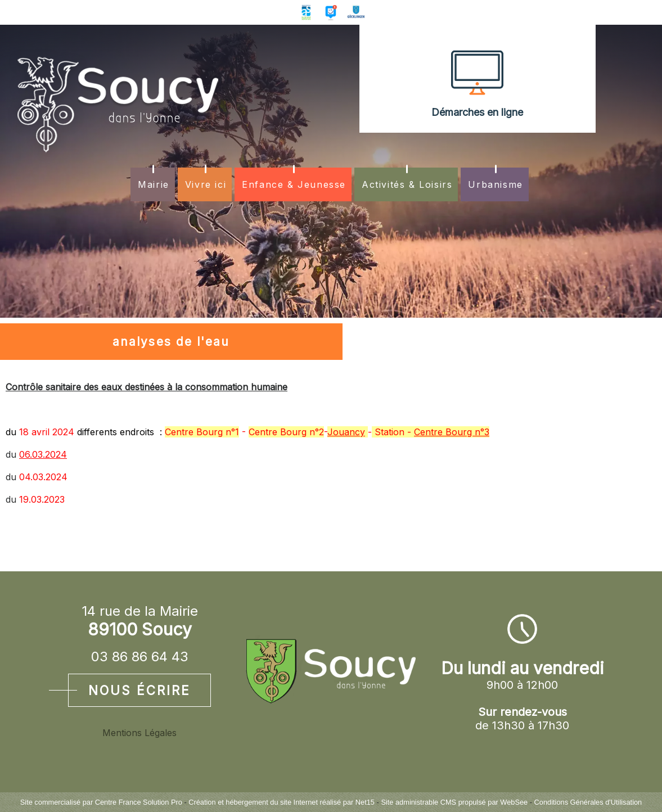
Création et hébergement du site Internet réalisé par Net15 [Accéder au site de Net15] (282, 802)
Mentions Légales (139, 733)
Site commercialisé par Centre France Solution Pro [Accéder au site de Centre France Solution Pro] (101, 802)
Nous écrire (139, 690)
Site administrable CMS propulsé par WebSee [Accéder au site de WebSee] (454, 802)
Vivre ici (206, 184)
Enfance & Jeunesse (294, 184)
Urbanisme (495, 184)
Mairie (154, 184)
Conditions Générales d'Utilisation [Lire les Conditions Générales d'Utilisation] (588, 802)
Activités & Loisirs (407, 184)
